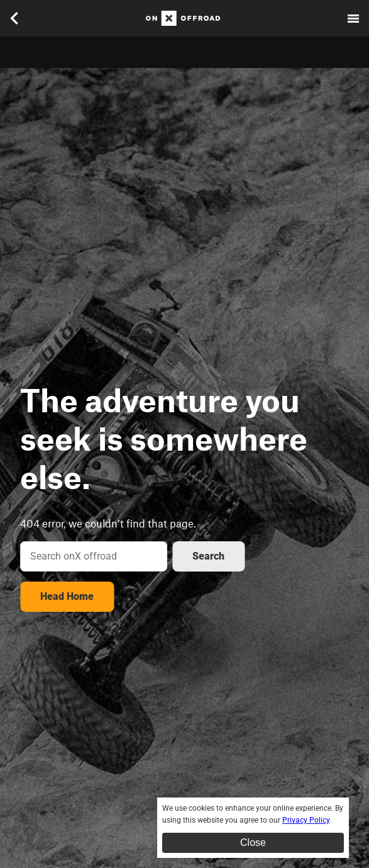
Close (253, 843)
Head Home (67, 596)
